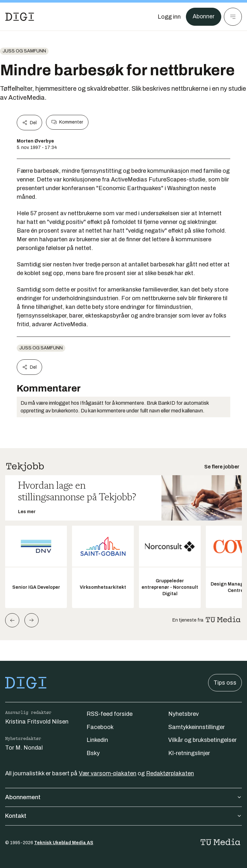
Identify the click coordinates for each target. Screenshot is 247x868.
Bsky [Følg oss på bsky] (93, 753)
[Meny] (233, 17)
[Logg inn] (169, 17)
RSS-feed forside (110, 714)
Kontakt (123, 816)
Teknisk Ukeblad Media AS (64, 843)
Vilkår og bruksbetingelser (202, 740)
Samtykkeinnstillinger (197, 727)
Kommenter (67, 122)
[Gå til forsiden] (20, 17)
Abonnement (123, 797)
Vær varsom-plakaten (108, 773)
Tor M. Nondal (24, 748)
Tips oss (225, 683)
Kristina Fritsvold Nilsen (37, 722)
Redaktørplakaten (170, 773)
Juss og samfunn (24, 51)
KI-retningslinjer (189, 753)
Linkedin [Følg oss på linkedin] (97, 740)
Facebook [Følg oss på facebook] (100, 727)
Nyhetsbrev (183, 714)
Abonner (203, 17)
